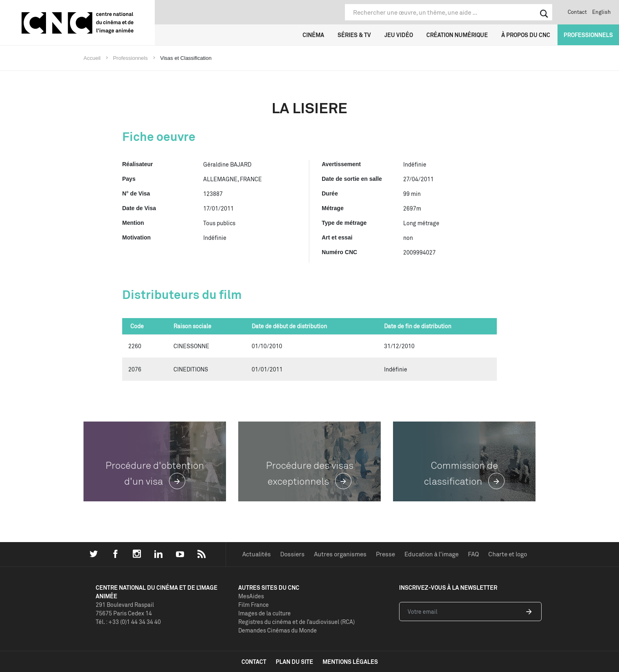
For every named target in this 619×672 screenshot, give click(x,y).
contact (254, 662)
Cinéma (313, 35)
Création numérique (457, 35)
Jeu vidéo (399, 35)
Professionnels (588, 35)
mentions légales (350, 662)
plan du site (294, 662)
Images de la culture (265, 613)
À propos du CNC (526, 35)
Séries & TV (354, 35)
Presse (385, 554)
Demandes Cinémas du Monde (278, 630)
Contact (577, 12)
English (601, 12)
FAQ (473, 554)
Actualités (257, 554)
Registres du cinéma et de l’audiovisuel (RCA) (296, 622)
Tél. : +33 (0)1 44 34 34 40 (128, 622)
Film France (254, 605)
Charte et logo (508, 554)
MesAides (251, 596)
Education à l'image (431, 554)
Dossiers (292, 554)
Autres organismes (340, 554)
